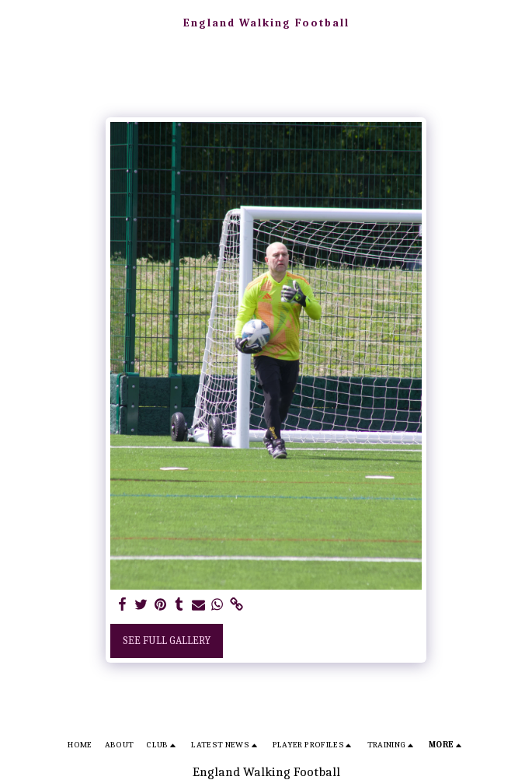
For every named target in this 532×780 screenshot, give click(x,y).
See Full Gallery (167, 641)
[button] (17, 22)
